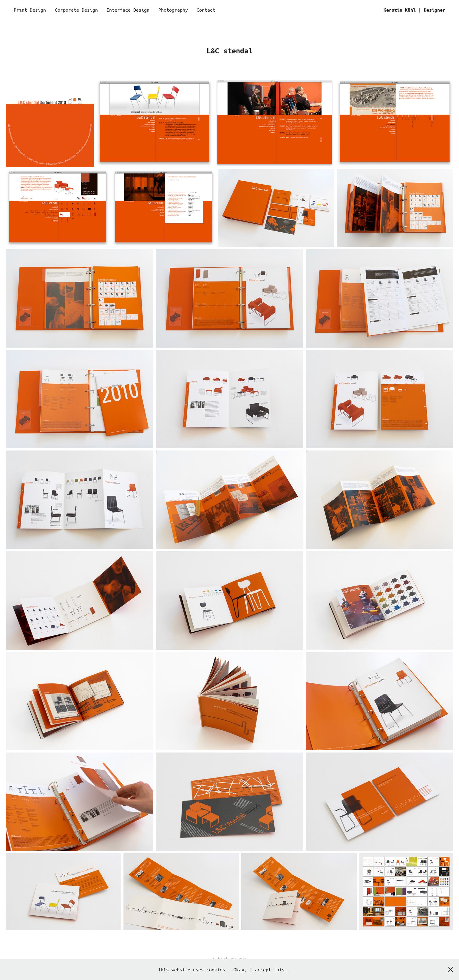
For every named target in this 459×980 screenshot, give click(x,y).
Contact (206, 10)
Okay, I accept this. (260, 969)
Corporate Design (76, 10)
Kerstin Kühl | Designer (414, 10)
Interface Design (128, 10)
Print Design (30, 10)
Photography (173, 10)
